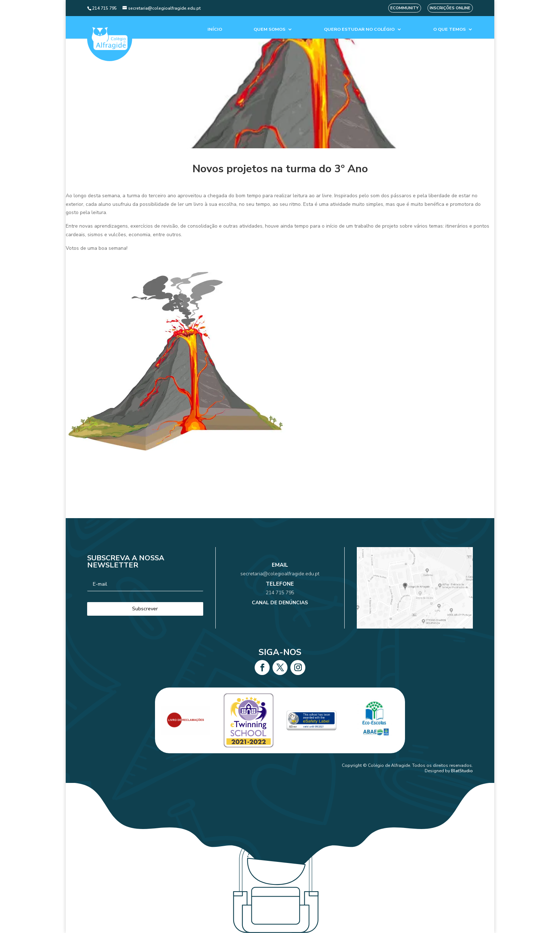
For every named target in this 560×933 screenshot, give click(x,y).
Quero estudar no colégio (359, 29)
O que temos (449, 29)
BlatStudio (462, 771)
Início (215, 29)
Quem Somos (269, 29)
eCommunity (404, 8)
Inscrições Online (450, 8)
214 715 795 (280, 590)
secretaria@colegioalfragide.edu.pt (280, 580)
